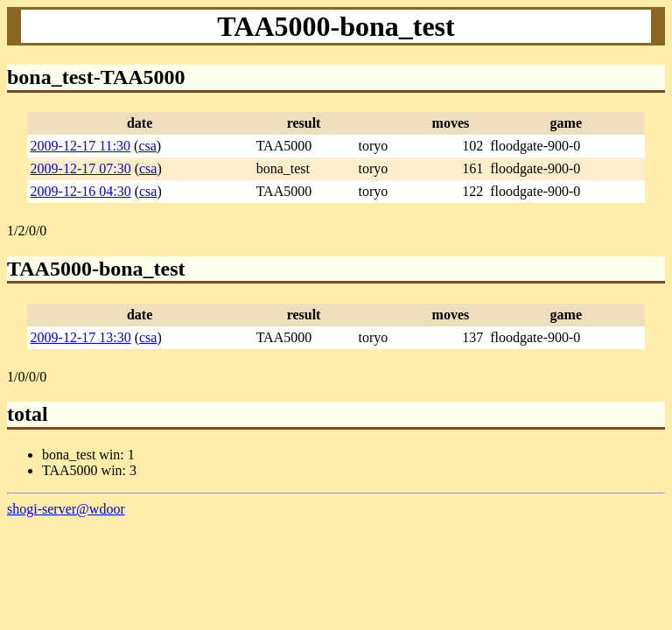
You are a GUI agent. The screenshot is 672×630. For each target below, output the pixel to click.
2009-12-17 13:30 (81, 337)
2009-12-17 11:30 (81, 146)
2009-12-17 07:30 (81, 168)
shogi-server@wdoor (66, 509)
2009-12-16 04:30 (81, 191)
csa (147, 146)
